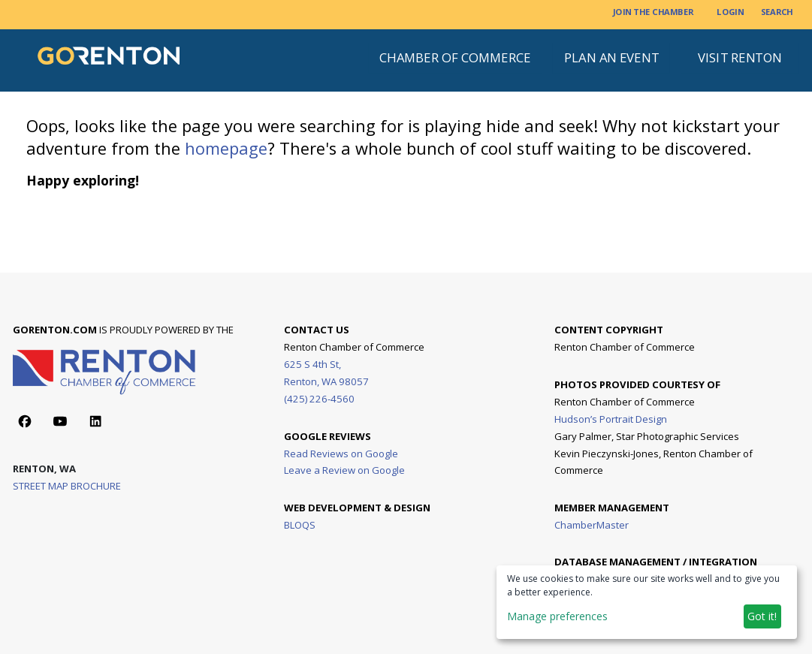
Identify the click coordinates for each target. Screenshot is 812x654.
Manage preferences (557, 616)
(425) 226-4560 (319, 399)
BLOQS (300, 524)
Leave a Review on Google (344, 470)
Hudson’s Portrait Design (611, 418)
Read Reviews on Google (341, 453)
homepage (226, 148)
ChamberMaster (592, 524)
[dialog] (647, 602)
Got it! (762, 616)
